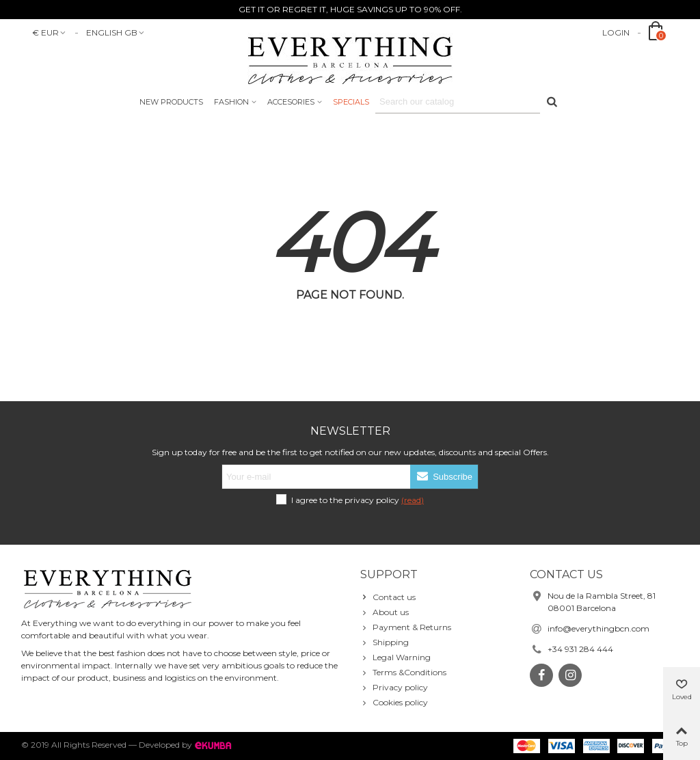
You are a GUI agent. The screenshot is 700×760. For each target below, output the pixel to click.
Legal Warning (395, 657)
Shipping (385, 642)
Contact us (388, 597)
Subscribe (445, 476)
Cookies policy (394, 703)
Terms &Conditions (403, 673)
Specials (351, 102)
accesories (291, 102)
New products (171, 102)
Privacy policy (394, 688)
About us (385, 612)
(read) (413, 500)
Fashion (231, 102)
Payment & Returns (406, 627)
